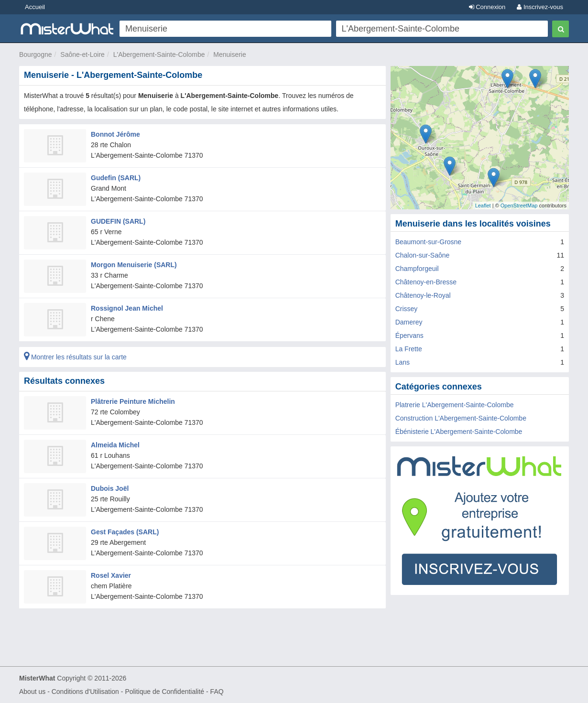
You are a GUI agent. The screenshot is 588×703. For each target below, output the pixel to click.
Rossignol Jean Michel (127, 308)
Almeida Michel (115, 445)
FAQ (217, 692)
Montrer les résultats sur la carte (75, 357)
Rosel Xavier (111, 575)
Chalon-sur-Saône (423, 255)
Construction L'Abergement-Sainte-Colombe (461, 418)
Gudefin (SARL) (116, 178)
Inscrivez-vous (540, 7)
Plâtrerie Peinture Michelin (133, 401)
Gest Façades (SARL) (125, 532)
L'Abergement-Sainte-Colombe (159, 54)
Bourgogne (36, 54)
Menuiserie (229, 54)
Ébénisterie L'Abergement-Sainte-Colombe (459, 432)
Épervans (409, 335)
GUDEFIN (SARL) (118, 221)
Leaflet (483, 205)
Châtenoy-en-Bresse (426, 282)
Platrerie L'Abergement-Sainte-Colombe (455, 405)
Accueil (35, 7)
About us (32, 692)
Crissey (407, 309)
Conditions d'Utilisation (85, 692)
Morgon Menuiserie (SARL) (134, 265)
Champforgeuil (417, 269)
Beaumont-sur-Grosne (429, 242)
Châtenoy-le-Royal (423, 295)
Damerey (409, 322)
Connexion (487, 7)
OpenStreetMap (519, 205)
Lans (403, 362)
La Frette (409, 349)
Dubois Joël (110, 488)
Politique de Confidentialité (164, 692)
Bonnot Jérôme (115, 134)
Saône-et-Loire (82, 54)
